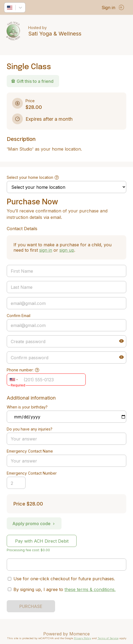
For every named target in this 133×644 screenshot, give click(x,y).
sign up (67, 250)
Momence (80, 634)
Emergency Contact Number (32, 473)
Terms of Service (108, 638)
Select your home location (30, 177)
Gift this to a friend (32, 81)
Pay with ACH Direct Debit (42, 541)
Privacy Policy (82, 638)
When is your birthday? (27, 407)
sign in (46, 250)
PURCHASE (31, 606)
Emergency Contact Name (30, 451)
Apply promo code (34, 524)
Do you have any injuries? (30, 429)
